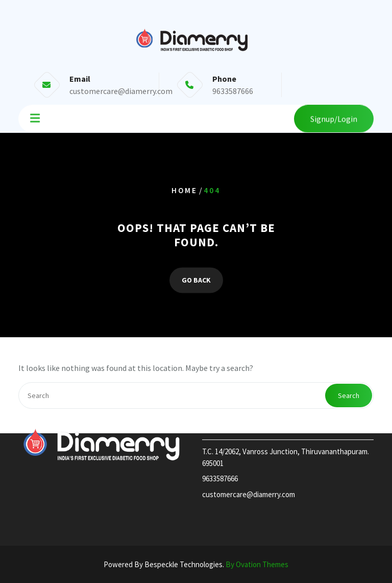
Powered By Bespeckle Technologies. (196, 564)
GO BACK (196, 281)
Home (185, 190)
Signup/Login (334, 118)
